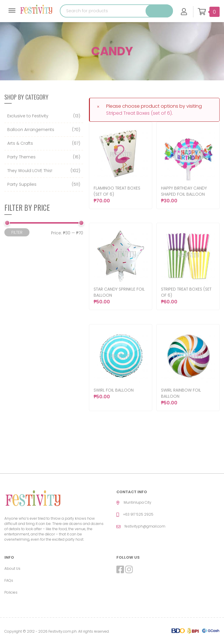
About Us (12, 568)
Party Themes (21, 157)
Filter (17, 232)
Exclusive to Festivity (28, 116)
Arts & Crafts (20, 143)
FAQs (9, 580)
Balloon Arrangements (31, 130)
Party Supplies (22, 184)
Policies (11, 592)
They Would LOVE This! (30, 171)
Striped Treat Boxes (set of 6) (139, 113)
